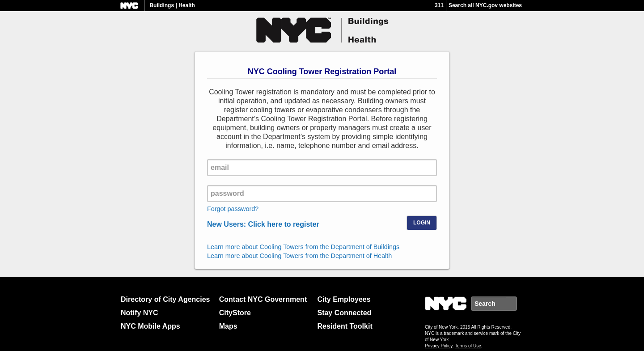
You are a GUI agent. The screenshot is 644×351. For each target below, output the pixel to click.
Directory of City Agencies (165, 299)
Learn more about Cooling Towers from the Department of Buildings (303, 247)
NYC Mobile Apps (150, 326)
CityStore (235, 313)
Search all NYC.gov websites (485, 5)
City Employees (344, 299)
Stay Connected (344, 313)
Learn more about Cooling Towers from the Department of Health (299, 256)
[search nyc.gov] (489, 304)
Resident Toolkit (345, 326)
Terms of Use (468, 346)
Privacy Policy (439, 346)
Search (517, 304)
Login (422, 223)
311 (439, 5)
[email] (322, 168)
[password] (322, 194)
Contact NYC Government (263, 299)
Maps (228, 326)
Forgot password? (233, 209)
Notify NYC (140, 313)
